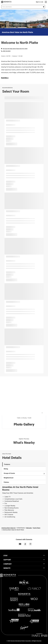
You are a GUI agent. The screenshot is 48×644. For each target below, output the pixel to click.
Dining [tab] (6, 469)
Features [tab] (7, 464)
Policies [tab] (6, 482)
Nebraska (29, 528)
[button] (23, 7)
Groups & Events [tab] (24, 473)
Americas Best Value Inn (9, 528)
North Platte (37, 528)
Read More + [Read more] (5, 78)
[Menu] (46, 2)
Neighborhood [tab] (9, 478)
